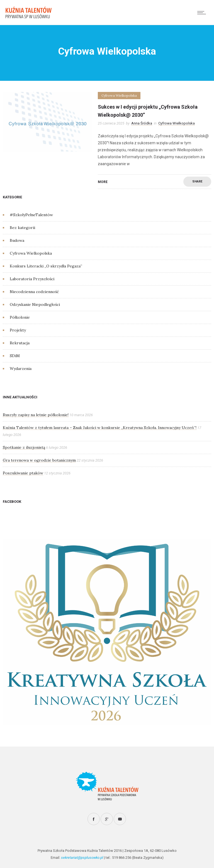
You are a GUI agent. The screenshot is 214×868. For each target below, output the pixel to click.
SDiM (15, 356)
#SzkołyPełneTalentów (31, 215)
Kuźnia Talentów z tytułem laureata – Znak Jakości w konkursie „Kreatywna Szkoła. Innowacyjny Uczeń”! (100, 428)
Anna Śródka (142, 123)
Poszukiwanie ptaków (23, 473)
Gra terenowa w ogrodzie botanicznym (39, 460)
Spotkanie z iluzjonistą (24, 447)
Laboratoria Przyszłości (32, 279)
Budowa (17, 240)
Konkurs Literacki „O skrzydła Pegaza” (46, 266)
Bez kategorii (22, 228)
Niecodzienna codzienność (34, 292)
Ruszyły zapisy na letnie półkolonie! (36, 415)
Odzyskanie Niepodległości (35, 304)
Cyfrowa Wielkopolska (31, 253)
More (103, 182)
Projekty (18, 330)
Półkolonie (20, 317)
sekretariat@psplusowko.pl (82, 858)
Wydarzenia (21, 369)
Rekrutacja (20, 343)
